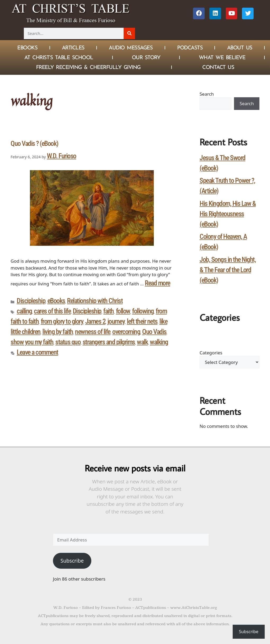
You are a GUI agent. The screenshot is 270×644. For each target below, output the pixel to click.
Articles (73, 48)
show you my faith (32, 342)
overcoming (126, 332)
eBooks (56, 301)
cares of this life (52, 311)
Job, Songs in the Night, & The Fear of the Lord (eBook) (228, 270)
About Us (240, 48)
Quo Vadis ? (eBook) (34, 143)
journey (116, 321)
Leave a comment (37, 352)
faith (109, 311)
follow (123, 311)
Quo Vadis (154, 332)
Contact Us (218, 67)
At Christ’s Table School (59, 57)
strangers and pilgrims (109, 342)
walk (142, 342)
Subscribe (72, 561)
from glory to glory (62, 321)
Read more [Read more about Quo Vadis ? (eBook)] (157, 283)
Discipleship (31, 301)
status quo (68, 342)
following (143, 311)
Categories (211, 353)
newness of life (93, 332)
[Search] (129, 33)
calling (24, 311)
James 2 (95, 321)
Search (207, 94)
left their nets (142, 321)
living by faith (58, 332)
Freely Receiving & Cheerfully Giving (88, 67)
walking (159, 342)
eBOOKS (27, 48)
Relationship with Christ (95, 301)
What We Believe (222, 57)
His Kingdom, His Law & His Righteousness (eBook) (228, 214)
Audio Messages (131, 48)
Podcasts (190, 48)
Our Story (146, 57)
